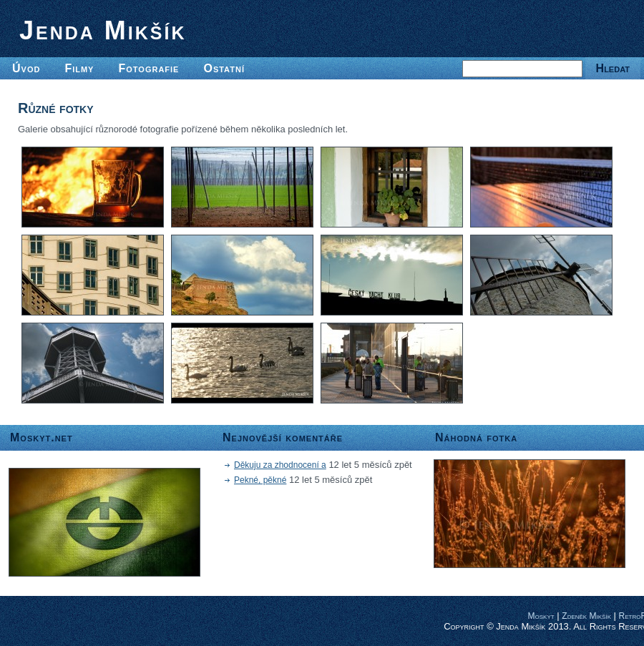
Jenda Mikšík (103, 30)
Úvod (26, 68)
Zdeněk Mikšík (586, 616)
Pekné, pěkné (260, 480)
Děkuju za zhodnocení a (280, 465)
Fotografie (148, 68)
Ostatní (224, 68)
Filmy (79, 68)
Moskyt (541, 616)
